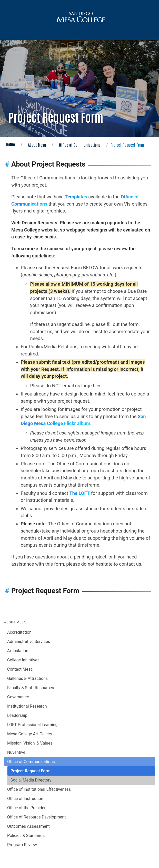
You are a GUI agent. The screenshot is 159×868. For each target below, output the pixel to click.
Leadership (17, 715)
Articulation (18, 651)
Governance (18, 697)
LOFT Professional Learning (32, 725)
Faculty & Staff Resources (31, 688)
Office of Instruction (25, 799)
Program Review (22, 845)
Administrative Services (29, 642)
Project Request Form (31, 771)
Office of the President (27, 808)
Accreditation (19, 632)
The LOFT (79, 493)
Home (11, 144)
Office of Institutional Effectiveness (39, 789)
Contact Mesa (20, 669)
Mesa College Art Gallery (30, 734)
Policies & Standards (26, 836)
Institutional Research (27, 706)
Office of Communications (80, 145)
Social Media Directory (31, 780)
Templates (76, 197)
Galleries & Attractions (27, 678)
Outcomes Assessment (28, 826)
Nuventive (16, 752)
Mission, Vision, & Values (30, 743)
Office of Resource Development (36, 817)
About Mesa (37, 145)
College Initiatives (23, 660)
